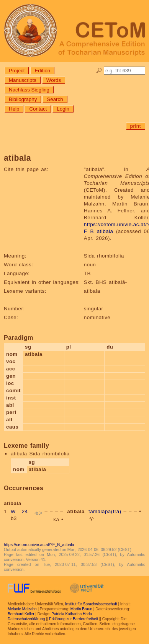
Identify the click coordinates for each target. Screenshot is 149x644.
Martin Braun (81, 609)
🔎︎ (99, 71)
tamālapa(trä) (105, 511)
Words (54, 80)
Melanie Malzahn (22, 609)
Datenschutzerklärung (26, 619)
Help (14, 109)
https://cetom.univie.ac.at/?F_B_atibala (39, 545)
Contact (38, 109)
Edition (42, 71)
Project (17, 71)
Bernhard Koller (21, 614)
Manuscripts (23, 80)
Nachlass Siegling (29, 90)
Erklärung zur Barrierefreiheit (74, 619)
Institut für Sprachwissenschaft (91, 604)
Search (55, 99)
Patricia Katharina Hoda (72, 614)
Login (63, 109)
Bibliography (23, 99)
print (136, 126)
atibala (76, 511)
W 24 (19, 511)
